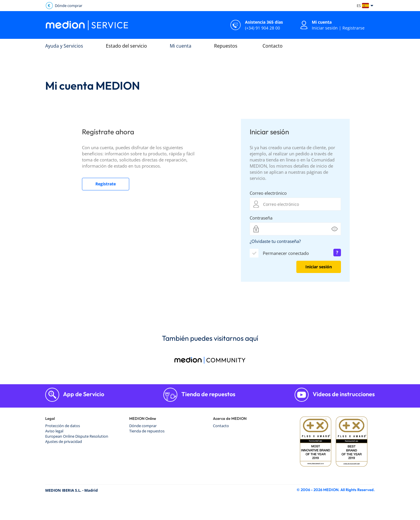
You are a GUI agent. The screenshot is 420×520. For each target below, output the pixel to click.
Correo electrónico (268, 193)
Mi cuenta (181, 46)
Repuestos (226, 46)
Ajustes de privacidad (64, 441)
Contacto (273, 46)
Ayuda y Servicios (64, 46)
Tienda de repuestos (208, 394)
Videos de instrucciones (343, 394)
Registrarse (353, 28)
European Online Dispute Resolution (77, 436)
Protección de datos (63, 426)
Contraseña (261, 218)
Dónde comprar (143, 426)
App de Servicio (83, 394)
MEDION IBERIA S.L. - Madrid (71, 490)
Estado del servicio (126, 46)
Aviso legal (54, 431)
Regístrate (106, 184)
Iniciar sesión (325, 28)
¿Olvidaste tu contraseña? (275, 241)
